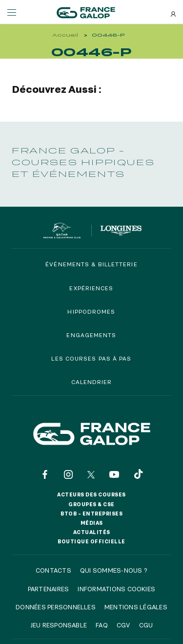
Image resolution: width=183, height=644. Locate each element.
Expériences (91, 288)
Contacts (53, 570)
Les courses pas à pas (91, 358)
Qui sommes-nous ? (114, 570)
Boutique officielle (91, 541)
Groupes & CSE (91, 504)
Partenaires (49, 589)
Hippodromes (91, 311)
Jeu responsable (59, 625)
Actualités (92, 532)
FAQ (102, 625)
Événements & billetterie (91, 264)
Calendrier (92, 382)
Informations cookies (116, 589)
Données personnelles (56, 607)
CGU (146, 625)
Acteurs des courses (91, 494)
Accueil (65, 35)
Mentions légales (136, 607)
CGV (123, 625)
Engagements (91, 335)
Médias (92, 523)
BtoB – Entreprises (91, 514)
